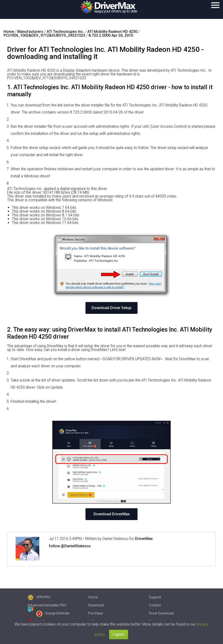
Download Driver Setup (111, 308)
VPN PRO (39, 597)
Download (96, 605)
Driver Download (161, 613)
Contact (155, 605)
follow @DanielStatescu (70, 546)
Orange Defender (53, 613)
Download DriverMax (112, 514)
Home (93, 597)
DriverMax (144, 539)
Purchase (96, 613)
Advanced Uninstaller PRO (47, 605)
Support (155, 597)
